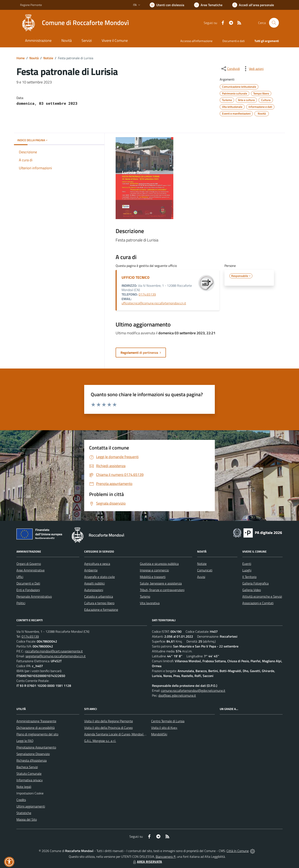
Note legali (24, 787)
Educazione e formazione (101, 610)
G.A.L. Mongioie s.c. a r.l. (100, 741)
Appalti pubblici (94, 583)
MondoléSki (159, 734)
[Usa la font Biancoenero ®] (167, 5)
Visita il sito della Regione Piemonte (109, 721)
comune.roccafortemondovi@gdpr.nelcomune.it (193, 691)
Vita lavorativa (150, 603)
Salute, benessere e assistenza (161, 583)
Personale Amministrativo (34, 596)
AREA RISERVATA (147, 862)
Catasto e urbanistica (99, 596)
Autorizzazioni (94, 590)
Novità (34, 58)
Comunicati (205, 570)
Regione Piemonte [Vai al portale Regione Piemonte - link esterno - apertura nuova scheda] (31, 5)
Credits (21, 800)
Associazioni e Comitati (258, 603)
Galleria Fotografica (255, 583)
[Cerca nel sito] (274, 23)
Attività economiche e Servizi (262, 596)
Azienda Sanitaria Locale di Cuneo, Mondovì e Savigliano (122, 734)
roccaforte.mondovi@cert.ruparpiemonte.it (54, 651)
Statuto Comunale (29, 774)
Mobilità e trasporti (153, 577)
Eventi (247, 564)
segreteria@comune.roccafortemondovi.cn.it (56, 656)
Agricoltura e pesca (97, 564)
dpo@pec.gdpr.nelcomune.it (177, 695)
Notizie (48, 58)
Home (21, 58)
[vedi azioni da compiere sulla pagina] (253, 69)
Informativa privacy (30, 780)
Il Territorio (249, 577)
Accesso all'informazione (196, 41)
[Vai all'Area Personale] (253, 5)
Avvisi (201, 577)
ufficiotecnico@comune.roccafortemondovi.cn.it (154, 303)
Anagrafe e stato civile (99, 577)
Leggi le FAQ (25, 741)
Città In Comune (238, 851)
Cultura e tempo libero (99, 603)
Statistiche (24, 813)
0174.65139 (147, 294)
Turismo (145, 596)
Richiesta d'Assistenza (32, 760)
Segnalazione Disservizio (33, 754)
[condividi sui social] (230, 69)
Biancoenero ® (166, 857)
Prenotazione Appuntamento (36, 747)
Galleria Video (252, 590)
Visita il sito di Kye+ (164, 728)
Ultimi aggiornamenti (31, 806)
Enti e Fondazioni (28, 590)
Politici (21, 603)
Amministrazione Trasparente (36, 721)
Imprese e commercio (154, 570)
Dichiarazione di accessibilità (36, 728)
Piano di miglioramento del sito (37, 734)
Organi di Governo (29, 564)
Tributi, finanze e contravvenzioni (162, 590)
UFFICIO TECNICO (136, 277)
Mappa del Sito (27, 819)
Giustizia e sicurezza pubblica (159, 564)
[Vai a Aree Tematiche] (208, 5)
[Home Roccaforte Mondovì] (75, 23)
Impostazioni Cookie (30, 793)
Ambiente (91, 570)
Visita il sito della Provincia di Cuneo (108, 728)
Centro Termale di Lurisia (168, 721)
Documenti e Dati (28, 583)
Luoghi (247, 570)
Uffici (20, 577)
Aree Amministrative (30, 570)
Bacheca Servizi (27, 767)
